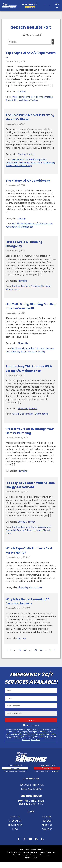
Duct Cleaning (13, 351)
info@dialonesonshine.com (37, 738)
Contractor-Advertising (39, 861)
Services (15, 823)
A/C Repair (11, 227)
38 (36, 650)
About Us (47, 831)
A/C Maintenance (25, 224)
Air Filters (16, 348)
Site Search (15, 827)
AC (13, 414)
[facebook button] (19, 845)
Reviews (47, 827)
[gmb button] (42, 845)
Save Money (49, 162)
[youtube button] (30, 845)
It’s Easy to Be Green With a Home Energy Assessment (30, 485)
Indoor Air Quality (37, 351)
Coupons (47, 835)
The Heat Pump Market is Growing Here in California (30, 117)
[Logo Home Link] (9, 6)
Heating (30, 154)
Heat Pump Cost (20, 159)
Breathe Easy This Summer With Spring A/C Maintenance (29, 369)
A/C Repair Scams (21, 97)
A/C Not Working (44, 224)
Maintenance (41, 414)
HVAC (24, 351)
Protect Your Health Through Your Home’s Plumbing (30, 431)
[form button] (49, 5)
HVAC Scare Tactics (28, 100)
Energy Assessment (41, 527)
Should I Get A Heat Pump (19, 166)
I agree (32, 725)
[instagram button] (24, 845)
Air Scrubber (28, 348)
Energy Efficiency (27, 522)
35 (20, 650)
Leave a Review (27, 4)
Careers (47, 823)
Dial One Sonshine (21, 286)
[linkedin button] (36, 845)
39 (41, 650)
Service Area (15, 831)
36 (25, 650)
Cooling (22, 92)
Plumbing (23, 281)
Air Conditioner (25, 227)
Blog (15, 835)
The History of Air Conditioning (28, 181)
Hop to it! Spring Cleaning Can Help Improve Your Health (31, 306)
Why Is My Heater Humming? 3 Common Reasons (28, 601)
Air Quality (23, 343)
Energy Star (41, 530)
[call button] (41, 5)
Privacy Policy (36, 740)
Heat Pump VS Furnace (30, 162)
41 (50, 650)
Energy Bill (11, 530)
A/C (14, 224)
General (33, 409)
